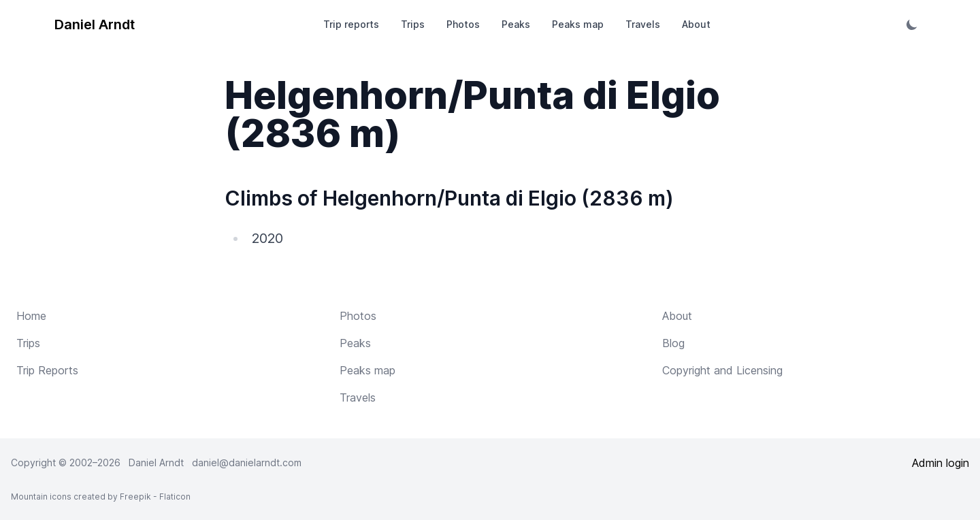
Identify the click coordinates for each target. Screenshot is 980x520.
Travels (643, 24)
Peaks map (578, 24)
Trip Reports (47, 370)
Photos (463, 24)
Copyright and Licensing (722, 370)
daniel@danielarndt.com (247, 462)
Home (31, 316)
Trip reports (351, 24)
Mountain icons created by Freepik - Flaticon (101, 497)
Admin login (941, 463)
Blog (673, 343)
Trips (413, 24)
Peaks (516, 24)
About (696, 24)
